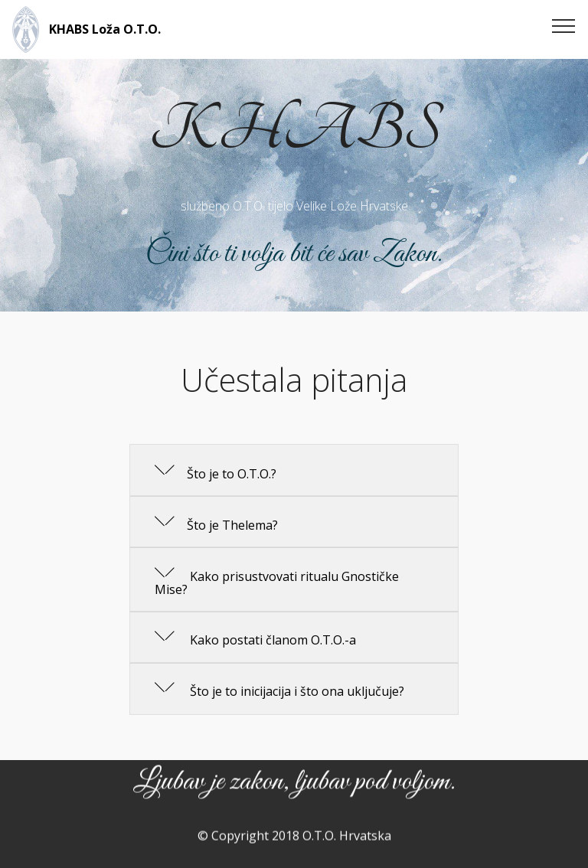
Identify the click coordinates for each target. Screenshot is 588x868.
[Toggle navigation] (564, 25)
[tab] (294, 471)
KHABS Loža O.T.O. (105, 29)
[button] (294, 470)
